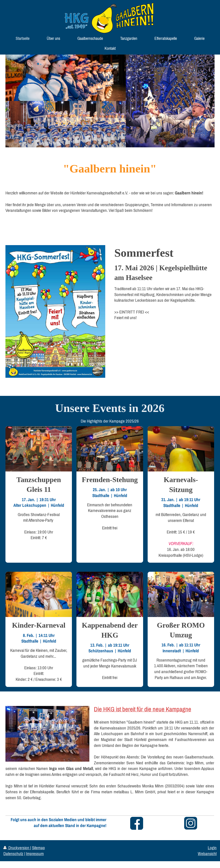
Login (212, 848)
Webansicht (207, 854)
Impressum (35, 854)
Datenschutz (13, 854)
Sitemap (38, 848)
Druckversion (17, 848)
